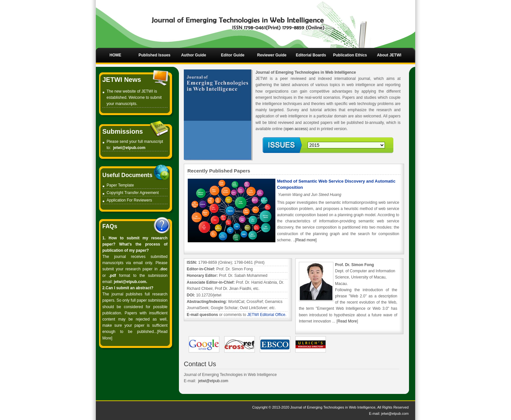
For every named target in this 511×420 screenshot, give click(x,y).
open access (296, 129)
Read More (347, 321)
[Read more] (306, 240)
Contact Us (200, 364)
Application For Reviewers (129, 200)
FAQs (110, 226)
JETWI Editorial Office (266, 315)
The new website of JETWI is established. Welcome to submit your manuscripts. (134, 97)
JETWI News (122, 80)
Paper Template (120, 185)
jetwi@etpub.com (129, 148)
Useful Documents (127, 175)
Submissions (123, 131)
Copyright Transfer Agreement (133, 193)
